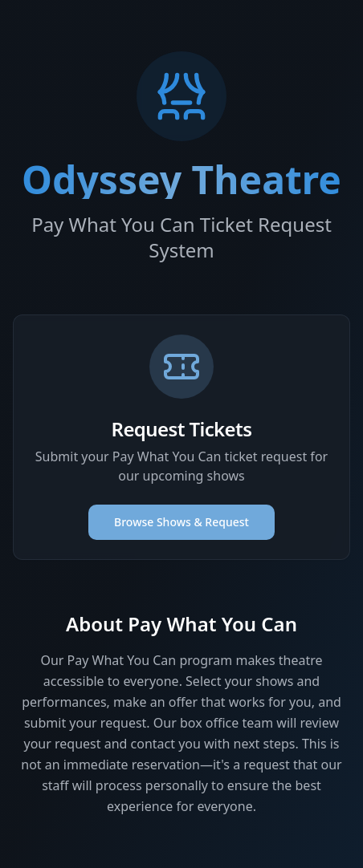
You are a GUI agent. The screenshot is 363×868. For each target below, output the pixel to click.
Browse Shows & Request (181, 522)
